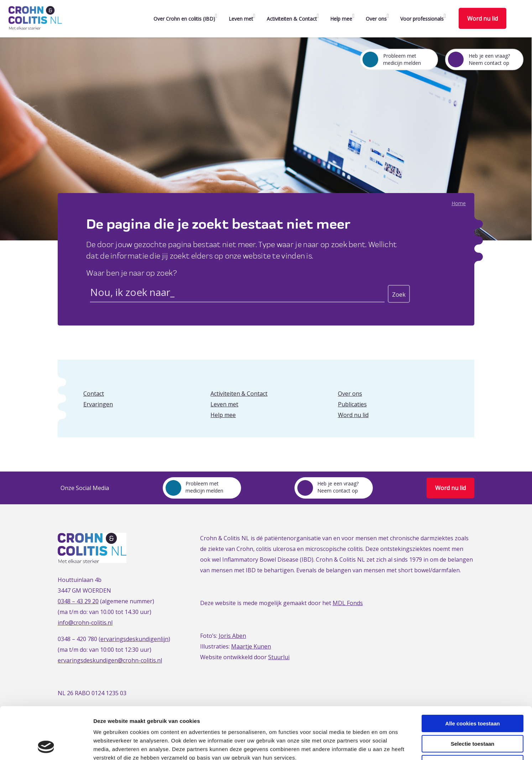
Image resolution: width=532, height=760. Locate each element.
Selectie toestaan (473, 695)
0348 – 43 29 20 (78, 601)
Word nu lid (483, 19)
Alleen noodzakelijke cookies (473, 715)
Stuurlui (279, 657)
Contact (94, 394)
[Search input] (237, 293)
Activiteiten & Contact (292, 19)
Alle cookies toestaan (472, 675)
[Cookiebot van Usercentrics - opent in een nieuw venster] (46, 746)
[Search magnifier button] (399, 294)
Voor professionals (422, 19)
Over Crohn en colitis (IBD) (184, 19)
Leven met (241, 19)
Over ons (376, 19)
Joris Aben (232, 636)
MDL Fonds (348, 603)
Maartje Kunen (251, 646)
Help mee (341, 19)
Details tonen (385, 746)
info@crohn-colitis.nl (85, 623)
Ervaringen (98, 404)
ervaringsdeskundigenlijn (134, 639)
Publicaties (352, 404)
